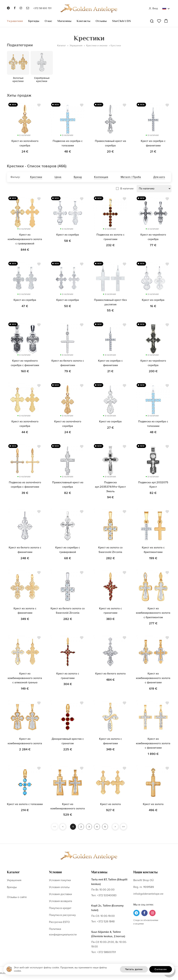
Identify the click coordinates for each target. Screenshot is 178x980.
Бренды (34, 21)
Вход (153, 8)
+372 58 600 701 (42, 8)
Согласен (161, 969)
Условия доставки (60, 894)
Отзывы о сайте (17, 897)
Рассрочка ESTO (59, 922)
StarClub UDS (122, 21)
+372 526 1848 (106, 922)
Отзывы (101, 21)
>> (125, 827)
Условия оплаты (59, 887)
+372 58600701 (106, 952)
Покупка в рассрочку (62, 915)
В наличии (127, 189)
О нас (48, 21)
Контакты (83, 21)
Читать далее (134, 969)
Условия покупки (60, 880)
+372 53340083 (107, 895)
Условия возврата (60, 901)
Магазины (64, 21)
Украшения (15, 21)
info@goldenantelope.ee (148, 894)
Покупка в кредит (60, 908)
